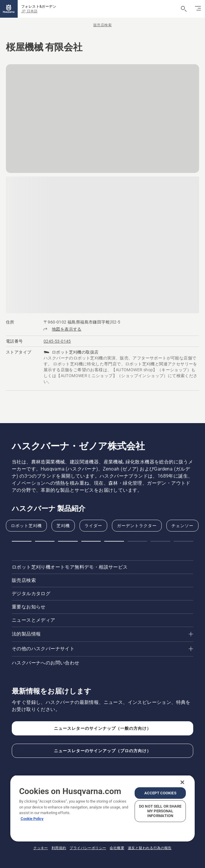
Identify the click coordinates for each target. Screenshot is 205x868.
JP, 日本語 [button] (29, 11)
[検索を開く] (184, 9)
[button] (22, 541)
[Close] (182, 782)
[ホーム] (9, 9)
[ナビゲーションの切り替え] (198, 9)
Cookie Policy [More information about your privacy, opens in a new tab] (32, 819)
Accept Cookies (160, 793)
